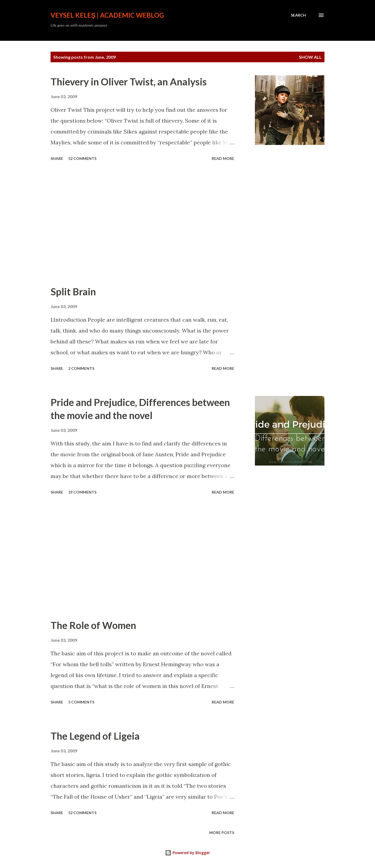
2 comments (81, 368)
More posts (222, 833)
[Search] (298, 15)
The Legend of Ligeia (95, 736)
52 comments (82, 158)
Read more (223, 158)
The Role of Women (93, 625)
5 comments (81, 702)
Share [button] (57, 158)
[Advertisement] (142, 224)
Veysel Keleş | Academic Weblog (107, 15)
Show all (310, 57)
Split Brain (73, 292)
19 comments (82, 492)
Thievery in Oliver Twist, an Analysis (129, 82)
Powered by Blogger (187, 853)
